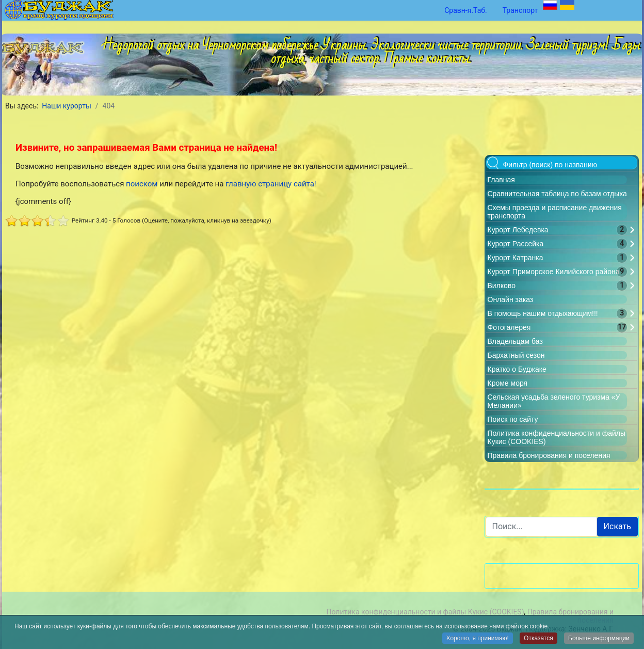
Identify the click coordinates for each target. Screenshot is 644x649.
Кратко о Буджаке (517, 369)
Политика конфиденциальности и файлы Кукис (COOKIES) (425, 612)
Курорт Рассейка (516, 244)
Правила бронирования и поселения (549, 455)
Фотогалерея (509, 327)
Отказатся (538, 639)
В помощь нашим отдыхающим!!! (543, 313)
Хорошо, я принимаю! (478, 639)
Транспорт (520, 10)
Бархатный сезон (516, 355)
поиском (142, 184)
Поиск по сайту (513, 419)
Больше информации (599, 639)
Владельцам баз (515, 341)
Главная (501, 180)
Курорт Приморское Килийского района (554, 272)
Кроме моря (508, 383)
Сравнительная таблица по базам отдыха (557, 194)
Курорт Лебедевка (518, 230)
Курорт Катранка (516, 258)
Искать (617, 526)
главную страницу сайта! (271, 184)
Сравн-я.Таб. (466, 10)
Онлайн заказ (511, 299)
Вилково (502, 286)
